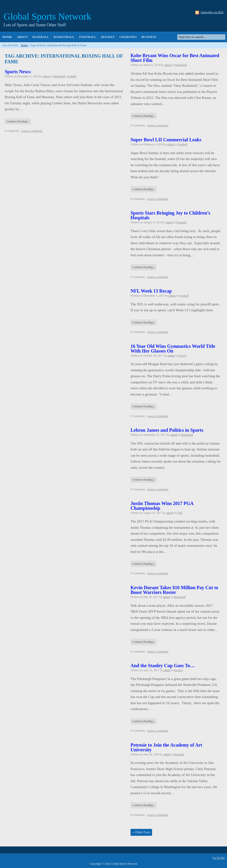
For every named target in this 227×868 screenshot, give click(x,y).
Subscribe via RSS (212, 12)
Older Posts (141, 832)
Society (182, 356)
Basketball (64, 37)
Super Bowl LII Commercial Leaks (166, 140)
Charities (128, 37)
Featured (181, 222)
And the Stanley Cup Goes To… (163, 666)
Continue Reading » (18, 121)
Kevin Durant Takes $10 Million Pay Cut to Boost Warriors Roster (174, 590)
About (22, 37)
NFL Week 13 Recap (151, 291)
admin (46, 76)
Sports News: (18, 72)
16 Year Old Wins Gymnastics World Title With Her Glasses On (173, 349)
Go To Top (219, 858)
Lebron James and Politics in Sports (167, 430)
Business (149, 37)
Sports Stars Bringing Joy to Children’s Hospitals (170, 215)
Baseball (41, 37)
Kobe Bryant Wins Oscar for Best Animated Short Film (175, 58)
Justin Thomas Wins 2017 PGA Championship (162, 506)
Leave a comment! (32, 131)
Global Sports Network (47, 16)
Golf (180, 513)
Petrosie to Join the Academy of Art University (166, 747)
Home (7, 37)
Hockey (108, 37)
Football (88, 37)
